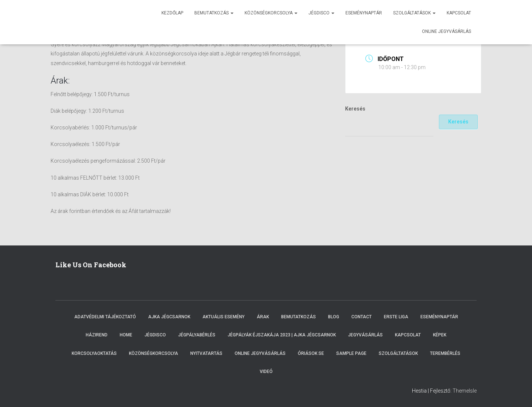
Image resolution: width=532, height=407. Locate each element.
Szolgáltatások (414, 13)
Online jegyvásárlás (446, 31)
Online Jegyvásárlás (260, 353)
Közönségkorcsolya (271, 13)
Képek (440, 335)
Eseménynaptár (364, 13)
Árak (263, 317)
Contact (362, 317)
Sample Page (351, 353)
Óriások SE (311, 353)
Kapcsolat (459, 13)
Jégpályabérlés (197, 335)
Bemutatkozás (214, 13)
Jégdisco (321, 13)
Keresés (355, 109)
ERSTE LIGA (396, 317)
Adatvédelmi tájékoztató (105, 317)
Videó (266, 372)
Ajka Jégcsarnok (169, 317)
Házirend (97, 335)
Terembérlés (445, 353)
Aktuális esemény (224, 317)
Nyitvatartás (206, 353)
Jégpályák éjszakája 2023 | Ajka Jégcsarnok (282, 335)
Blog (334, 317)
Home (126, 335)
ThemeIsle (465, 391)
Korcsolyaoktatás (94, 353)
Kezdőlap (172, 13)
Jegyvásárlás (365, 335)
